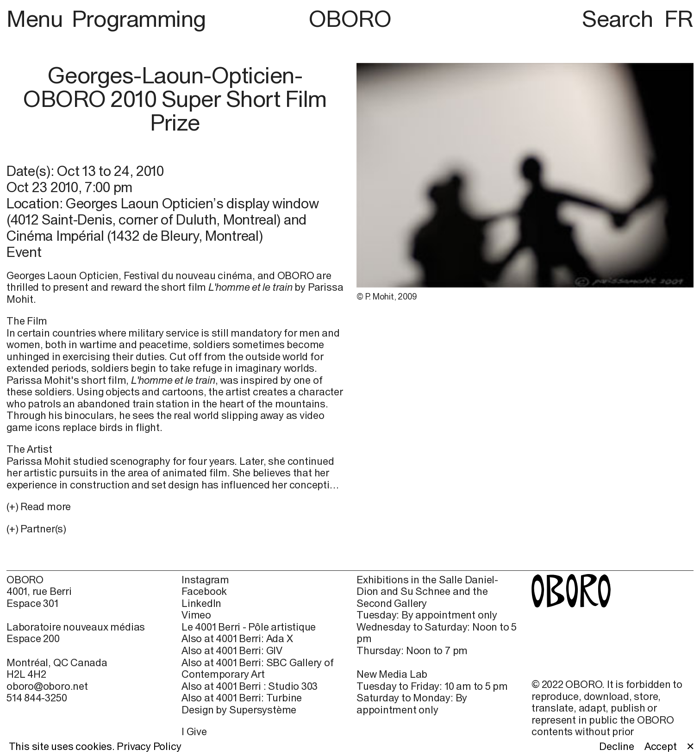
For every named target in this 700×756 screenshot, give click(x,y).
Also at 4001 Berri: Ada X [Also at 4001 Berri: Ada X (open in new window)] (237, 639)
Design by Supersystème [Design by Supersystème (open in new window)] (239, 710)
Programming (139, 18)
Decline (616, 747)
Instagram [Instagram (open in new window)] (205, 580)
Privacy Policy (149, 746)
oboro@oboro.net (47, 686)
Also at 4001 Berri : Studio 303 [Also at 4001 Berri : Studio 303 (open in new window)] (250, 686)
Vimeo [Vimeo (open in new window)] (196, 615)
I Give (194, 731)
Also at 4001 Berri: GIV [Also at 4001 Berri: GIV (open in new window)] (232, 651)
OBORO (350, 18)
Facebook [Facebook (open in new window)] (204, 591)
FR (679, 18)
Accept (661, 747)
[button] (175, 529)
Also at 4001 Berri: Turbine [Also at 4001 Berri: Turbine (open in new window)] (242, 698)
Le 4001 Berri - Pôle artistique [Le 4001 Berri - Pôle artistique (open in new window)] (249, 627)
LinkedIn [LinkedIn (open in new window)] (201, 603)
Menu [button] (37, 18)
